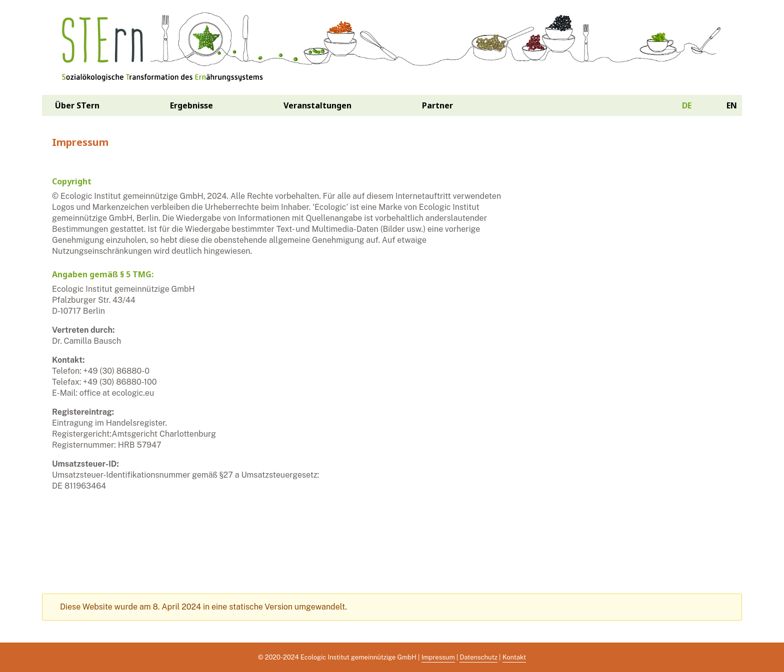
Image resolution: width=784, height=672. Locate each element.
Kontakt (514, 657)
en (732, 105)
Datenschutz (478, 657)
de (687, 105)
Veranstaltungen (317, 105)
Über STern (77, 105)
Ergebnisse (191, 105)
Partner (437, 105)
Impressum (438, 657)
